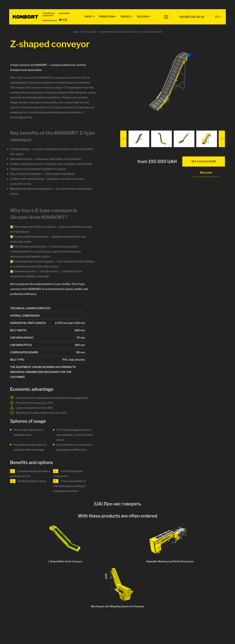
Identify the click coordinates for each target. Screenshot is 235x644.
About (88, 17)
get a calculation (204, 161)
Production (106, 17)
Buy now (206, 173)
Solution (142, 17)
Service (125, 17)
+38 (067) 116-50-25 (191, 17)
